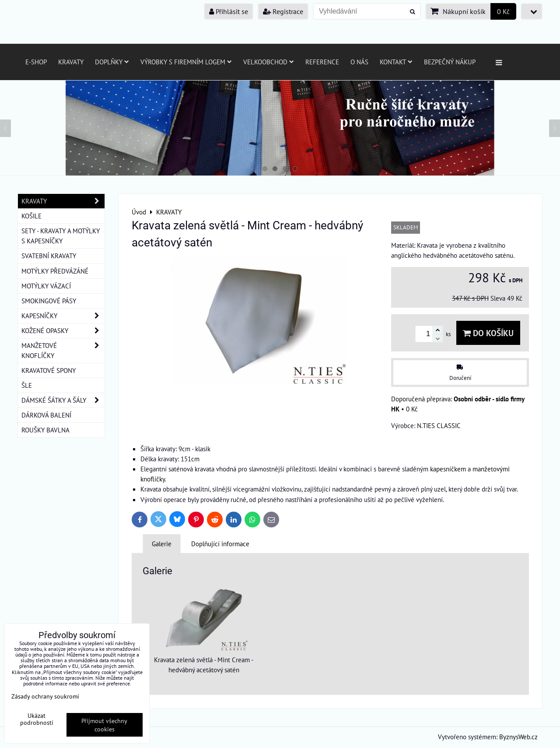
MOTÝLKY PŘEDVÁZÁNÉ (55, 271)
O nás (359, 62)
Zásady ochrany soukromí (45, 696)
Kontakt (396, 62)
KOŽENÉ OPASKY (63, 331)
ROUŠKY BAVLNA (45, 430)
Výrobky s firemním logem (186, 62)
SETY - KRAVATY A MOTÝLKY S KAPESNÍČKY (61, 236)
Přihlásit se (229, 11)
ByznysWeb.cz (518, 737)
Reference (322, 62)
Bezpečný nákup (450, 62)
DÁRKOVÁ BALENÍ (46, 415)
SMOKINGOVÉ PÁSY (49, 301)
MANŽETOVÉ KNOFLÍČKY (63, 351)
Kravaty (71, 62)
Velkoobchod (269, 62)
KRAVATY (63, 201)
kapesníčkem (448, 469)
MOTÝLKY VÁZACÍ (46, 286)
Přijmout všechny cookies (104, 725)
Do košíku (488, 333)
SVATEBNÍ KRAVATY (49, 256)
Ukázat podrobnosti (37, 719)
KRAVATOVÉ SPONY (49, 370)
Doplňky (112, 62)
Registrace (283, 11)
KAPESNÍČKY (63, 316)
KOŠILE (31, 216)
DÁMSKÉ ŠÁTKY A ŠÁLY (63, 400)
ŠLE (27, 385)
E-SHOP (36, 62)
